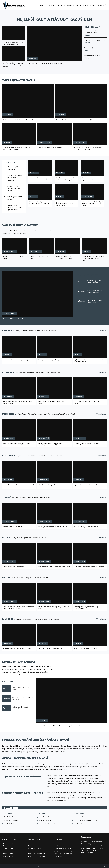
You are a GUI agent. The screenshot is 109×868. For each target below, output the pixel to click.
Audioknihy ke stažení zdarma (63, 843)
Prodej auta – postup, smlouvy (38, 846)
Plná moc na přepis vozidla (37, 851)
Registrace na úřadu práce (10, 848)
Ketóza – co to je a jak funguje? (37, 856)
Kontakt (19, 866)
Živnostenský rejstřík (35, 848)
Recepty (93, 5)
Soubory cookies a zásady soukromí (34, 866)
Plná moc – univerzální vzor (63, 848)
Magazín (101, 5)
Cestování (71, 5)
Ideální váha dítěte (34, 843)
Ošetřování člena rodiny (62, 846)
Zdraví (79, 5)
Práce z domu (6, 851)
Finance (43, 5)
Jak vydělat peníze (8, 853)
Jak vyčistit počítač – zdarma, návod (65, 851)
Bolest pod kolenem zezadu (37, 853)
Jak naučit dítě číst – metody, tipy (12, 846)
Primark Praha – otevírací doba (64, 853)
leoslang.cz (103, 866)
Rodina (85, 5)
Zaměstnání (61, 5)
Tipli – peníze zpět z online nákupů (13, 843)
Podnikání (51, 5)
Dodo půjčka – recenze (61, 856)
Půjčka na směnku (8, 856)
